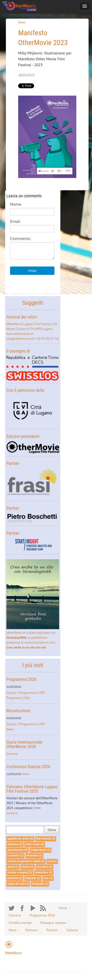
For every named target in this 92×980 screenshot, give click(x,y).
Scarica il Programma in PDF (26, 693)
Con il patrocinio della (25, 390)
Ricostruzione (18, 711)
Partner (13, 463)
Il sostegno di (18, 351)
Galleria (72, 930)
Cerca (52, 830)
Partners (31, 930)
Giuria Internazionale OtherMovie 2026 (24, 744)
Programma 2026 (21, 679)
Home (63, 908)
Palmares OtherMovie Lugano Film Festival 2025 (32, 789)
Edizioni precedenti (23, 436)
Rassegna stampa (53, 923)
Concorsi (12, 754)
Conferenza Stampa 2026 (28, 767)
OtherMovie (13, 953)
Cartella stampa (20, 923)
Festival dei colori (22, 317)
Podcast (52, 930)
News (22, 22)
